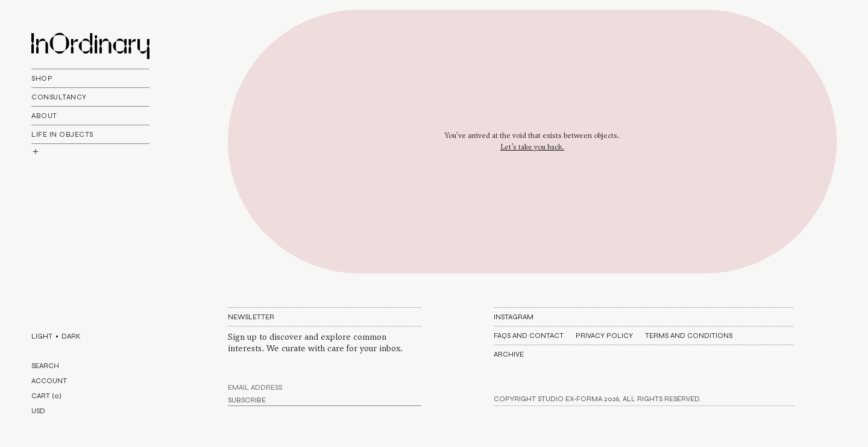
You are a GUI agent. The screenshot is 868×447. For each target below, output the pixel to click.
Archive (509, 354)
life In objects (62, 134)
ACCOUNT (49, 381)
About (44, 116)
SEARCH (45, 366)
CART (46, 396)
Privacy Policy (604, 336)
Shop (42, 78)
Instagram (514, 317)
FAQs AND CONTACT (529, 336)
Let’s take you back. (532, 147)
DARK (71, 336)
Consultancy (59, 97)
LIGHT (42, 336)
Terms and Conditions (689, 336)
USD (38, 411)
